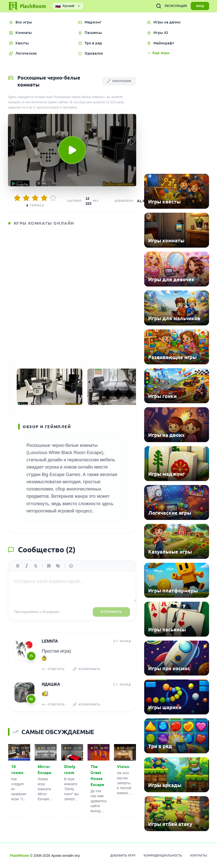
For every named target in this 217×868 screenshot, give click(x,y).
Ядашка (51, 684)
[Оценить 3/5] (35, 198)
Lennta (50, 641)
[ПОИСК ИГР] (159, 6)
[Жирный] (18, 566)
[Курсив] (27, 566)
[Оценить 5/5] (53, 198)
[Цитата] (49, 566)
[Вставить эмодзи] (71, 566)
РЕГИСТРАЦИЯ (176, 6)
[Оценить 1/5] (17, 198)
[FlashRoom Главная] (27, 6)
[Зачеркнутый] (36, 566)
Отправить (111, 612)
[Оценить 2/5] (26, 198)
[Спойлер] (58, 566)
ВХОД (200, 6)
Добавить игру (123, 856)
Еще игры (158, 53)
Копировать (87, 669)
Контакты (199, 856)
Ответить (53, 669)
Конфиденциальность (163, 856)
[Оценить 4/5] (44, 198)
